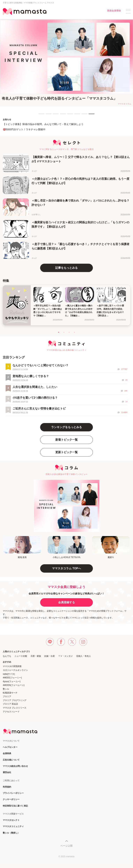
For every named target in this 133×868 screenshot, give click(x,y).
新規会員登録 (114, 11)
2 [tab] (47, 115)
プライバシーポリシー (13, 793)
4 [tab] (62, 115)
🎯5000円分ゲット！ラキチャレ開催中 (24, 129)
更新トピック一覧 (66, 452)
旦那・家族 (36, 656)
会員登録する (66, 602)
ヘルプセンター (10, 747)
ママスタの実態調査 (12, 666)
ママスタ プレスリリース (15, 708)
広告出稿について (11, 760)
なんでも (7, 656)
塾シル (6, 689)
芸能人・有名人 (84, 656)
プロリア (7, 696)
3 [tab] (55, 115)
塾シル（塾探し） (11, 833)
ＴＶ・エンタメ (65, 656)
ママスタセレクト (11, 820)
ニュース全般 (21, 656)
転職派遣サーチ (10, 693)
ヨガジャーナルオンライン (15, 670)
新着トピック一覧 (66, 440)
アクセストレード (11, 712)
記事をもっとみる (66, 268)
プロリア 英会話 (10, 704)
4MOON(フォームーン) (14, 685)
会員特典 (7, 753)
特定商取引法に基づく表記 (15, 806)
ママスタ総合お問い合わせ (15, 766)
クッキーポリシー (11, 799)
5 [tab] (69, 115)
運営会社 (7, 772)
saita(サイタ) (9, 674)
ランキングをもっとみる (66, 427)
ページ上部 (66, 846)
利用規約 (7, 787)
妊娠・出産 (50, 656)
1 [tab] (40, 115)
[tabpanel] (66, 63)
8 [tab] (90, 115)
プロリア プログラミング (15, 700)
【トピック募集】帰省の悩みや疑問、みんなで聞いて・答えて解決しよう (43, 124)
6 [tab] (76, 115)
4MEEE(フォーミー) (12, 678)
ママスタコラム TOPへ (66, 568)
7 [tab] (83, 115)
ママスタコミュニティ (13, 826)
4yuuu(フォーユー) (12, 681)
